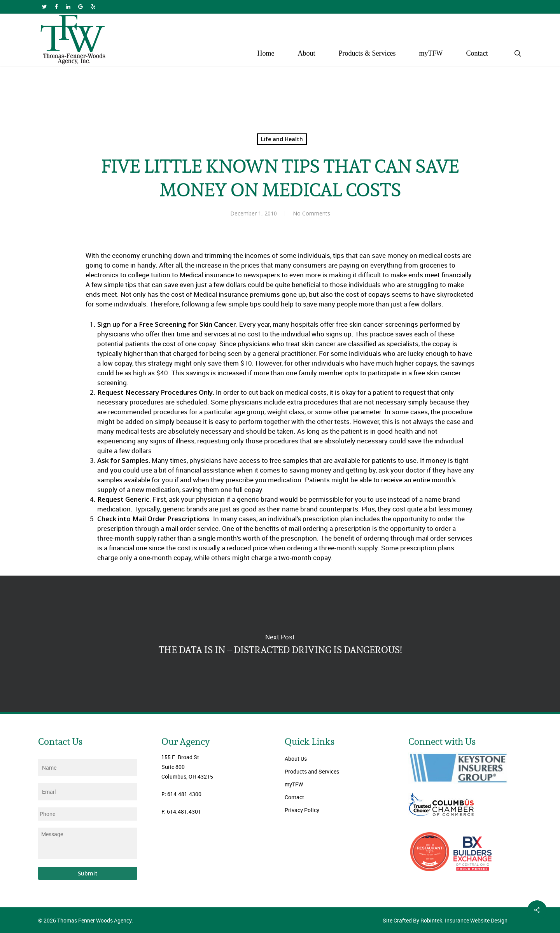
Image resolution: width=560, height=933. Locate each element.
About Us (296, 759)
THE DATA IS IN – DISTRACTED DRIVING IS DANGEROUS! (280, 644)
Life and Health (282, 139)
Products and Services (312, 771)
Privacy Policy (302, 810)
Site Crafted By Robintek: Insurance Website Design (445, 920)
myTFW (294, 784)
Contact (294, 797)
